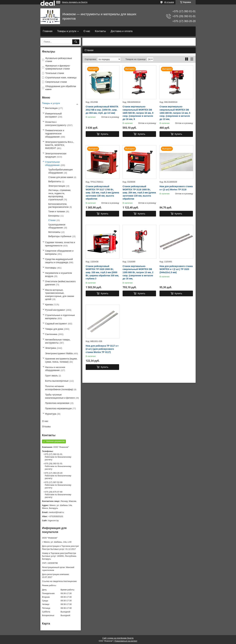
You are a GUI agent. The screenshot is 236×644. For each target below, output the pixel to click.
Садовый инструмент (56, 324)
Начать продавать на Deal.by (75, 2)
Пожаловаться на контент (126, 641)
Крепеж (49, 305)
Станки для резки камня (61, 177)
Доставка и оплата (121, 31)
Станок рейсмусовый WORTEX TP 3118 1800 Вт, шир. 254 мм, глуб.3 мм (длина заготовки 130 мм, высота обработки (139, 193)
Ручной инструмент (55, 310)
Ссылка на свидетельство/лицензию (59, 581)
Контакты (100, 31)
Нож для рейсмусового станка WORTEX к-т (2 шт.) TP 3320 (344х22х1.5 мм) (176, 269)
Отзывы (46, 426)
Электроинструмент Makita (59, 353)
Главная (48, 31)
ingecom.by (53, 521)
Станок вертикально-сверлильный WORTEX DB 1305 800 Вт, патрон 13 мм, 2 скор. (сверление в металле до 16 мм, (138, 272)
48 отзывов (169, 2)
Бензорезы (54, 216)
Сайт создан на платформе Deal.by (118, 638)
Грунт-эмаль (51, 376)
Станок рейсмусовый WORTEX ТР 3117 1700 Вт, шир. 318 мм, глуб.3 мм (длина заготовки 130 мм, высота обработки (102, 193)
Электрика (51, 348)
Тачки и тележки (57, 211)
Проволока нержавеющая (58, 408)
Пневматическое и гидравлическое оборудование (55, 133)
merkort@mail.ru (56, 512)
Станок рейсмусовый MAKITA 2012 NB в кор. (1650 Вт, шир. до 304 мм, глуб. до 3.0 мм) (102, 110)
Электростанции (57, 186)
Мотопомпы (54, 232)
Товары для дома (54, 329)
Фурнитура (51, 414)
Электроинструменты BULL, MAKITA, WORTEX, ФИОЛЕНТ (60, 145)
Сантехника (51, 334)
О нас (87, 31)
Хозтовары (51, 268)
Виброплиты (55, 181)
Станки (52, 220)
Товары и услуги (67, 31)
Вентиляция (51, 108)
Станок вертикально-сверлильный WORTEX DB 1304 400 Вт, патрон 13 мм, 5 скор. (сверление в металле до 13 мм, (175, 113)
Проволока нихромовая (57, 403)
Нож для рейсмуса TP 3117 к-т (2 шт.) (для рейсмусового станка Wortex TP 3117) (102, 349)
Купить (104, 134)
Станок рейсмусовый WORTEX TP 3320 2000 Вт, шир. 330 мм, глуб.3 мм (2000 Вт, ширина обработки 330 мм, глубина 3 (102, 272)
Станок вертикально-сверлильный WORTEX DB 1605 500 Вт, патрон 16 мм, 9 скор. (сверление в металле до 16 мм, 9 (138, 113)
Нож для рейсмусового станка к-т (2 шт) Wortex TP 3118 (176, 188)
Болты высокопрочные (57, 381)
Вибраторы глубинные (60, 236)
